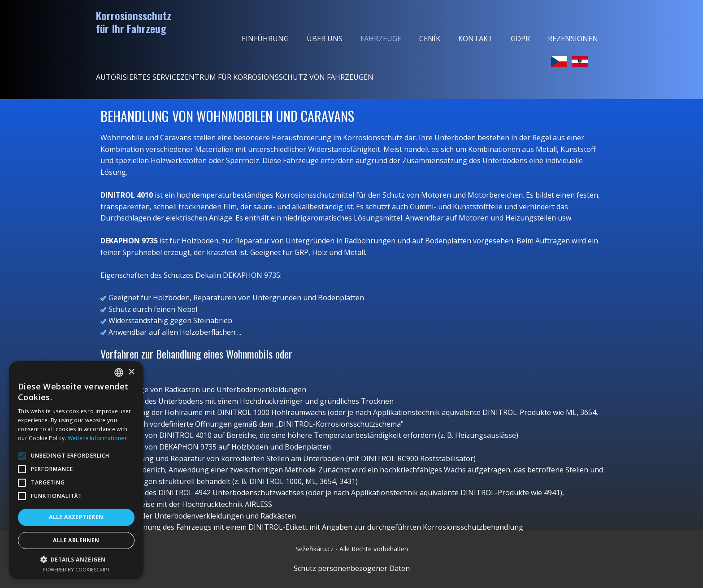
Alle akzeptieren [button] (76, 517)
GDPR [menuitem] (520, 39)
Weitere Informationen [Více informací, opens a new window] (98, 438)
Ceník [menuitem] (430, 39)
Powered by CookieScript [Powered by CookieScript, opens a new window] (76, 569)
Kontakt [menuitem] (475, 39)
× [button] (131, 372)
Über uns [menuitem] (325, 39)
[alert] (76, 470)
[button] (76, 559)
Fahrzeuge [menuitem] (381, 39)
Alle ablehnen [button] (76, 540)
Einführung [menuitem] (265, 39)
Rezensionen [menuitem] (573, 39)
